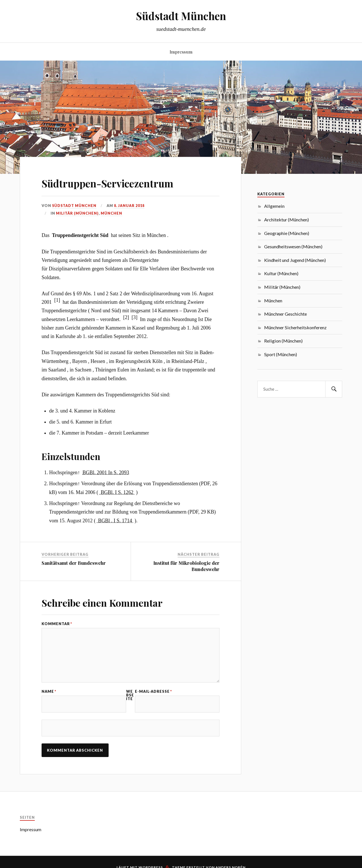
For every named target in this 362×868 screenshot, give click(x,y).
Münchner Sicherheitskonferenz (295, 327)
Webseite (130, 697)
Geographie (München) (287, 233)
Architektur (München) (286, 220)
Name (49, 693)
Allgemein (274, 206)
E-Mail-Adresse (153, 693)
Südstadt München (181, 16)
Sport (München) (281, 354)
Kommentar (57, 624)
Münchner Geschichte (285, 314)
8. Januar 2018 (130, 206)
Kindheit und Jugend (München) (295, 260)
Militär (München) (77, 213)
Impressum (181, 52)
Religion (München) (283, 341)
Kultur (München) (281, 273)
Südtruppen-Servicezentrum (125, 182)
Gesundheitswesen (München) (293, 246)
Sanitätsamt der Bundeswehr (74, 563)
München (111, 213)
